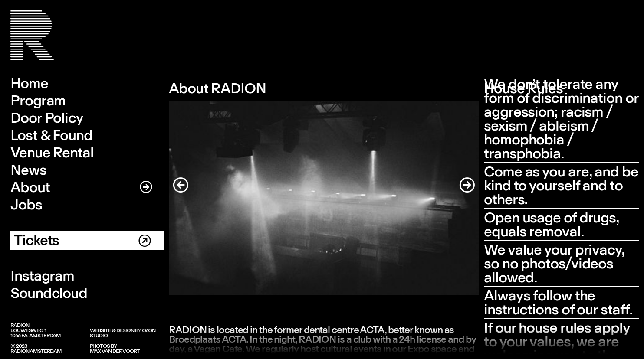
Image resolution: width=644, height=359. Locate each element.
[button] (186, 198)
